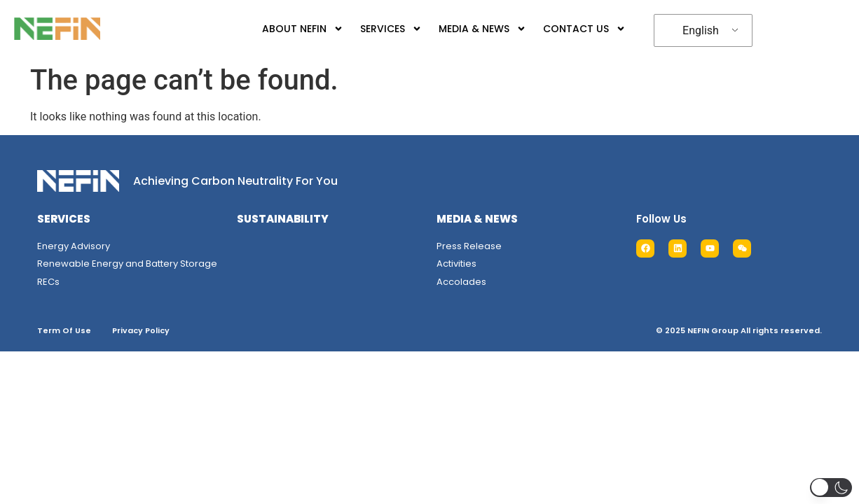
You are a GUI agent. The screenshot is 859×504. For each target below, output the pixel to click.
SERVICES (391, 29)
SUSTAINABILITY (283, 219)
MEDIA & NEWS (482, 29)
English (701, 30)
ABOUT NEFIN (303, 29)
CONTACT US (584, 29)
